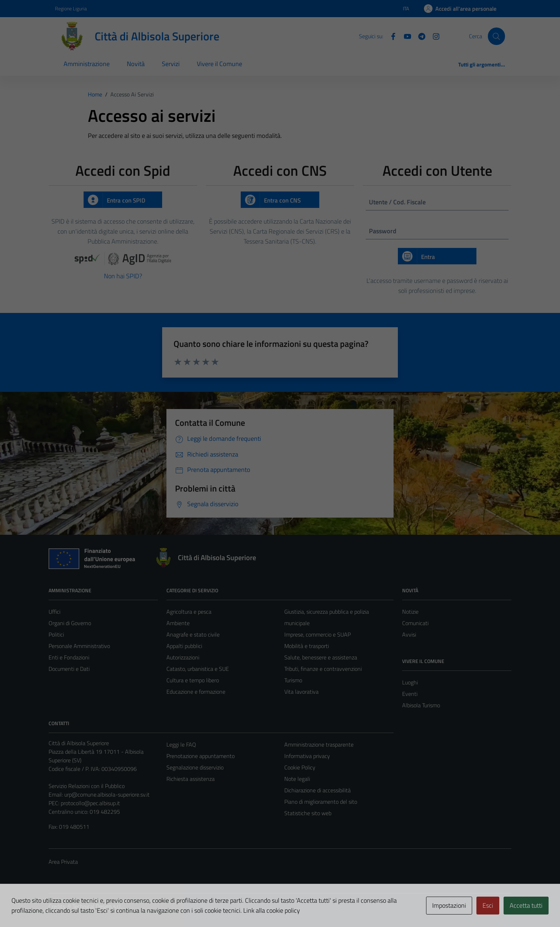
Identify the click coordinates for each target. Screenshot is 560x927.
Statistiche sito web (308, 813)
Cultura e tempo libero (193, 680)
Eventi (410, 694)
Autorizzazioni (183, 657)
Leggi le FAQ (181, 744)
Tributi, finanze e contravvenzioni (323, 669)
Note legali (297, 779)
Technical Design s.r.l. (97, 906)
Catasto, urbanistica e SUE (198, 669)
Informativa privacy (307, 756)
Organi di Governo (70, 623)
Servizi (171, 64)
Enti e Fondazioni (69, 657)
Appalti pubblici (184, 646)
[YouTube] (405, 36)
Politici (56, 634)
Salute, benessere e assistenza (321, 657)
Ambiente (178, 623)
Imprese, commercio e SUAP (317, 634)
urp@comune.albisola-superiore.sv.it (107, 794)
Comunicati (415, 623)
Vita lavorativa (301, 692)
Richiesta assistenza (191, 779)
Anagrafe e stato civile (193, 634)
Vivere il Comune (219, 64)
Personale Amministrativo (79, 646)
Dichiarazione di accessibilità (317, 790)
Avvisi (409, 634)
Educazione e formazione (196, 692)
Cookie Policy (300, 767)
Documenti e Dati (69, 669)
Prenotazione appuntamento (201, 756)
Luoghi (410, 682)
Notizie (410, 612)
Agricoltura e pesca (189, 612)
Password (383, 231)
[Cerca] (496, 36)
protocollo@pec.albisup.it (90, 803)
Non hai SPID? (123, 276)
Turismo (293, 680)
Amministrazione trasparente (319, 744)
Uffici (54, 612)
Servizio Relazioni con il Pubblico (87, 786)
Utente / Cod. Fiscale (397, 202)
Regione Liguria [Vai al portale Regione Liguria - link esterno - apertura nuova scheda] (71, 8)
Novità (136, 64)
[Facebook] (390, 36)
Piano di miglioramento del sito (321, 802)
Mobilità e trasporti (307, 646)
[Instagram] (433, 36)
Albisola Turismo (421, 705)
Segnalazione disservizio (195, 767)
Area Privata (63, 862)
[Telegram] (419, 36)
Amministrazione (87, 64)
